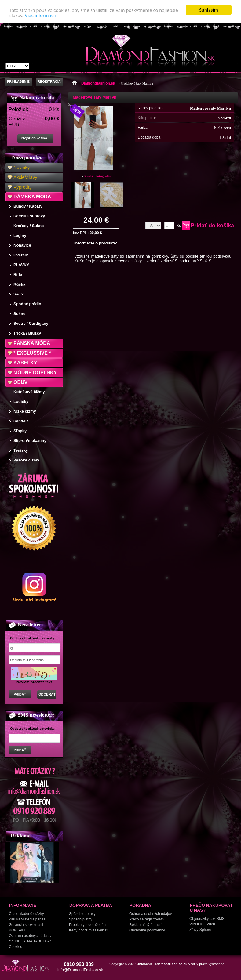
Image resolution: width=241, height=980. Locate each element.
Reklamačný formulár (146, 925)
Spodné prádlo (27, 304)
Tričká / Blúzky (27, 333)
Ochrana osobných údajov (30, 936)
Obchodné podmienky (147, 930)
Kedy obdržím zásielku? (88, 930)
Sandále (21, 421)
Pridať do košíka (212, 226)
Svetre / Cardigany (31, 323)
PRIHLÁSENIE (18, 81)
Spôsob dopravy (82, 914)
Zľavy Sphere (200, 930)
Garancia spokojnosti (26, 925)
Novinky (22, 167)
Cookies (15, 947)
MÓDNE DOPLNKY (35, 372)
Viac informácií (40, 15)
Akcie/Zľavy (25, 177)
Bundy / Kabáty (28, 206)
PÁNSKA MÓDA (32, 343)
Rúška (19, 284)
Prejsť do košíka (34, 138)
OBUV (20, 382)
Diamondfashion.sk (98, 83)
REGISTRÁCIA (49, 81)
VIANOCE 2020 (202, 924)
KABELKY (25, 363)
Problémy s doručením (87, 925)
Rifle (18, 275)
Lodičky (21, 401)
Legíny (20, 235)
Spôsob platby (81, 919)
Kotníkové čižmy (29, 392)
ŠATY (19, 294)
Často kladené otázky (26, 914)
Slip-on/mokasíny (30, 441)
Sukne (19, 314)
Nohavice (22, 245)
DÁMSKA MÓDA (32, 197)
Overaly (21, 255)
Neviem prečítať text (34, 682)
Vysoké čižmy (26, 460)
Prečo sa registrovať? (147, 919)
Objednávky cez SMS (207, 919)
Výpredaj (22, 187)
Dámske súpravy (29, 216)
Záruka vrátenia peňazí (28, 919)
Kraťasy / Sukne (29, 226)
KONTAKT (17, 930)
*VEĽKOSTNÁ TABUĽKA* (30, 941)
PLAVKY (21, 265)
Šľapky (20, 431)
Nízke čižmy (25, 411)
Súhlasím (209, 10)
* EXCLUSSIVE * (32, 353)
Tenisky (21, 450)
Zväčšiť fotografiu (97, 176)
